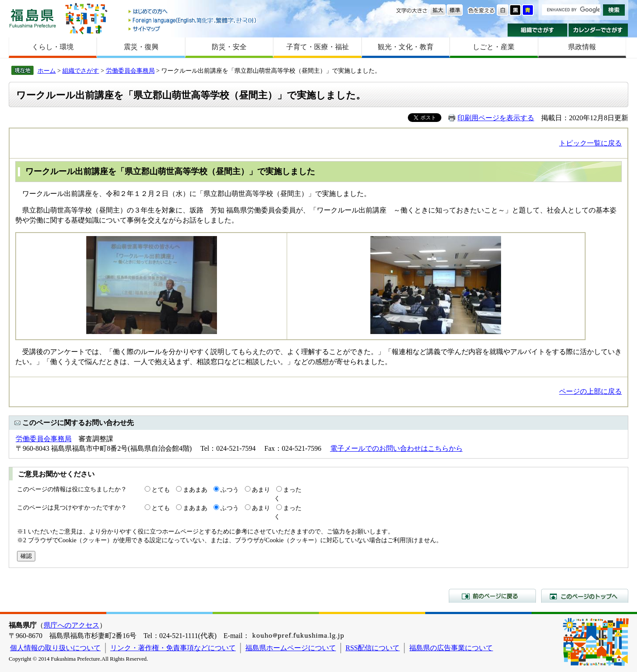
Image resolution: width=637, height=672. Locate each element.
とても (161, 490)
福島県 (33, 18)
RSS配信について (373, 648)
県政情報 (582, 47)
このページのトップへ (585, 596)
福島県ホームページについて (291, 648)
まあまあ (195, 490)
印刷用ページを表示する (496, 118)
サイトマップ (193, 29)
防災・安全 (229, 47)
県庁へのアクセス (71, 625)
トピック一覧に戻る (590, 143)
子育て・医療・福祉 (318, 47)
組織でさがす (537, 30)
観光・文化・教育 (406, 47)
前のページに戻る (492, 596)
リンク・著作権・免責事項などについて (173, 648)
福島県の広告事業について (451, 648)
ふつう (230, 490)
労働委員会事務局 (130, 71)
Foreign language (193, 20)
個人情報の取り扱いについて (55, 648)
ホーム (47, 71)
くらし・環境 (53, 47)
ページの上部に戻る (590, 391)
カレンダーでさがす (598, 30)
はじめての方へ (193, 12)
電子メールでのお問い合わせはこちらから (396, 448)
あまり (261, 490)
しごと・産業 (494, 47)
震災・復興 (141, 47)
